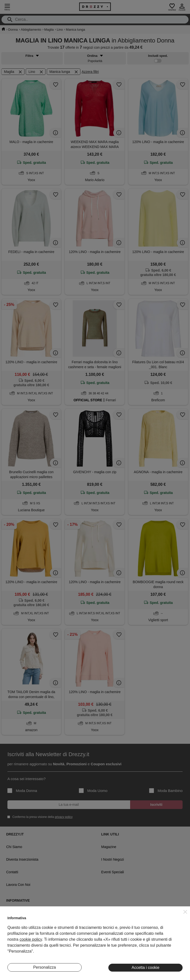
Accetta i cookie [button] (145, 968)
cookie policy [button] (31, 939)
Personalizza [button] (45, 967)
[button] (185, 912)
